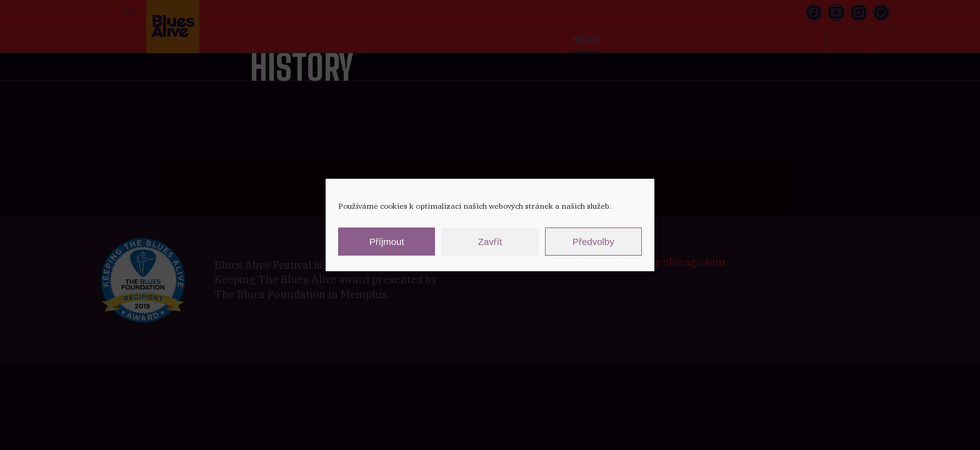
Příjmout (387, 242)
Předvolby (593, 242)
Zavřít (490, 242)
